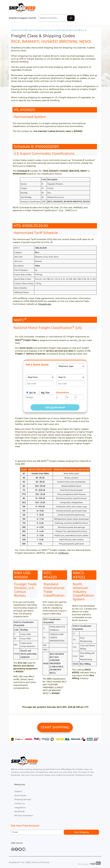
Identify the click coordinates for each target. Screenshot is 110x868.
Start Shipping (81, 832)
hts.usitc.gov (45, 304)
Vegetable (65, 30)
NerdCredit (20, 811)
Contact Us (19, 803)
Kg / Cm (45, 393)
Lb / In (32, 393)
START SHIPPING (55, 727)
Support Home (18, 30)
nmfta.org (63, 553)
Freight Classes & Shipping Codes (42, 30)
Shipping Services (23, 799)
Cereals (75, 30)
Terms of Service (41, 862)
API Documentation (24, 815)
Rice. (82, 30)
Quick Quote (20, 795)
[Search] (71, 18)
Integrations (20, 807)
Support (18, 791)
